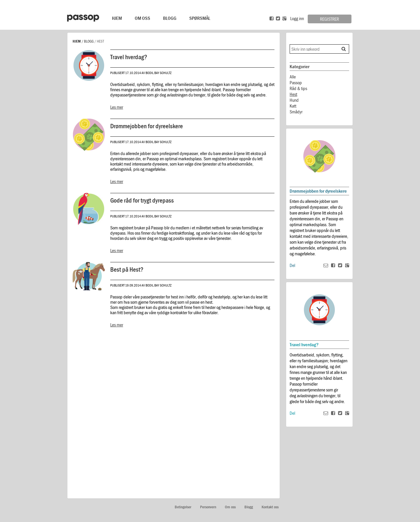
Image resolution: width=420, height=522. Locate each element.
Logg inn (297, 18)
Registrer (329, 19)
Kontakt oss (270, 507)
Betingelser (183, 507)
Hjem (117, 18)
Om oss (230, 507)
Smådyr (296, 112)
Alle (293, 77)
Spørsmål (200, 18)
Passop (296, 82)
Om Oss (142, 18)
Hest (293, 94)
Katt (293, 106)
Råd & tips (298, 88)
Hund (294, 100)
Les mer (117, 107)
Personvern (208, 507)
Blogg (170, 18)
